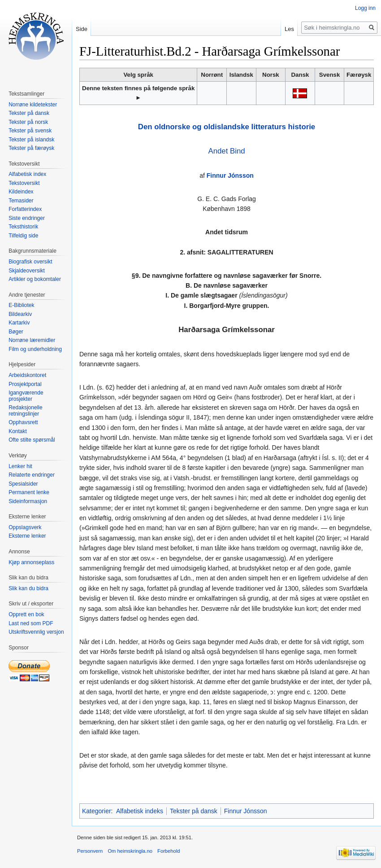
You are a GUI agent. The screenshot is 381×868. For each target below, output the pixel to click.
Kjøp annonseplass (31, 562)
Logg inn (365, 8)
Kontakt (18, 431)
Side (82, 29)
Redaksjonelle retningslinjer (25, 411)
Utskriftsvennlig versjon (36, 632)
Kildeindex (21, 192)
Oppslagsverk (25, 527)
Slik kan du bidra (28, 588)
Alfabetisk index (27, 174)
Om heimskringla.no (130, 851)
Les (289, 29)
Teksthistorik (23, 227)
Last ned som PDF (31, 623)
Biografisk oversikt (30, 262)
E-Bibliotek (21, 305)
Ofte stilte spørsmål (32, 440)
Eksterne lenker (27, 536)
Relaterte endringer (32, 475)
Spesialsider (23, 484)
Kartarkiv (19, 323)
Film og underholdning (35, 349)
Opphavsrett (23, 422)
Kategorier (97, 811)
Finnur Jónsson (230, 175)
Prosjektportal (25, 384)
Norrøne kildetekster (33, 105)
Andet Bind (226, 151)
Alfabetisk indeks (140, 811)
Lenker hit (20, 466)
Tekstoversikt (24, 183)
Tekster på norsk (28, 122)
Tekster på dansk (194, 811)
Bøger (16, 332)
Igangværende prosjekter (26, 396)
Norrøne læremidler (32, 340)
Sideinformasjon (28, 501)
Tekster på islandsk (31, 140)
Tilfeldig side (23, 236)
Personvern (90, 851)
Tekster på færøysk (31, 148)
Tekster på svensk (30, 131)
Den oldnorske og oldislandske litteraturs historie (227, 127)
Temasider (21, 201)
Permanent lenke (29, 492)
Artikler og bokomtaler (35, 279)
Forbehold (169, 851)
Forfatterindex (25, 209)
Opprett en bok (26, 614)
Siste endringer (27, 218)
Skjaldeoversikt (27, 271)
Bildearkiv (20, 314)
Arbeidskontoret (27, 375)
